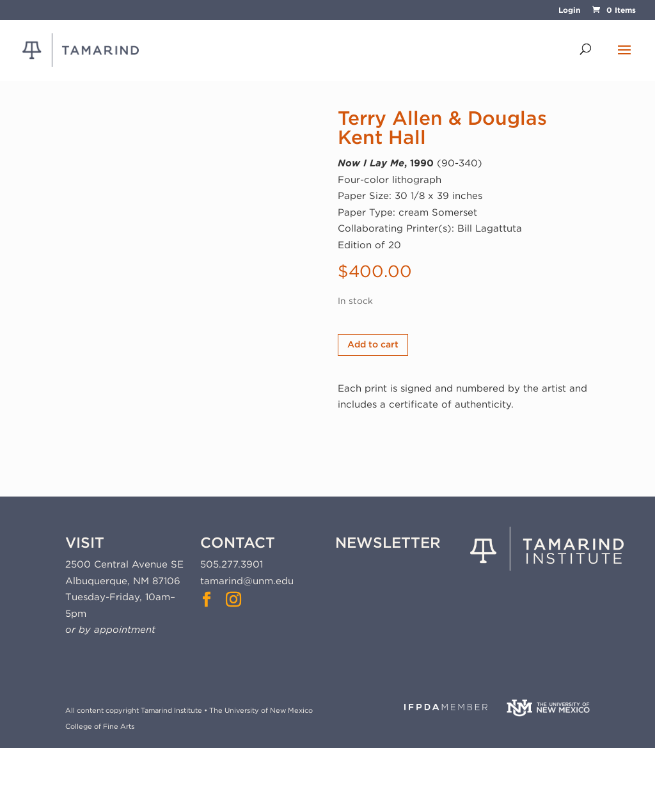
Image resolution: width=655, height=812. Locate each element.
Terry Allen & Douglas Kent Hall (442, 127)
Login (569, 11)
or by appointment (110, 630)
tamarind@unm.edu (247, 581)
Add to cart (373, 344)
